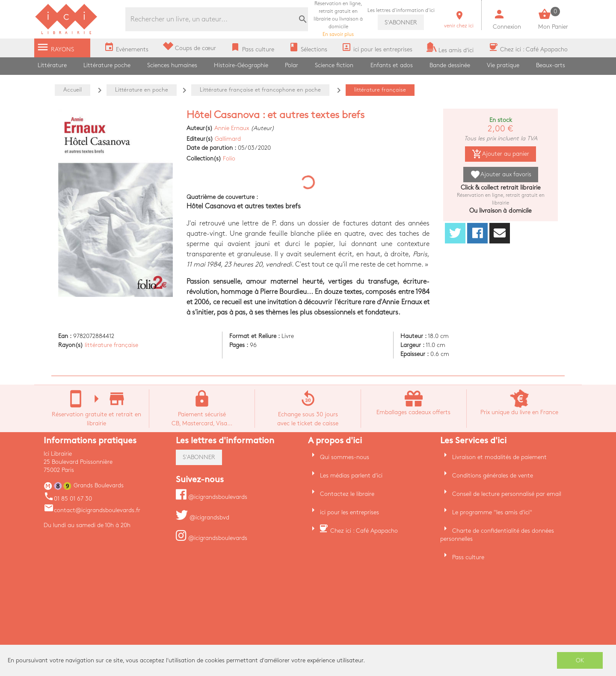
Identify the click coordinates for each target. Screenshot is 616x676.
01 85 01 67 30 (68, 499)
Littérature (52, 65)
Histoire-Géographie (241, 65)
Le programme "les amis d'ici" (492, 512)
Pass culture (468, 557)
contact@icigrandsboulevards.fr (92, 510)
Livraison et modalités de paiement (499, 457)
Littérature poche (107, 65)
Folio (229, 159)
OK (580, 660)
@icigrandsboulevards (212, 497)
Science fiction (334, 65)
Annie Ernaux (232, 128)
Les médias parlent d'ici (351, 476)
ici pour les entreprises (349, 512)
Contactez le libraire (347, 494)
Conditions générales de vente (493, 476)
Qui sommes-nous (345, 457)
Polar (292, 65)
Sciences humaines (172, 65)
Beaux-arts (551, 65)
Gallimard (228, 139)
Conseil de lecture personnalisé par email (507, 494)
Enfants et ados (392, 65)
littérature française (111, 345)
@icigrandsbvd (203, 517)
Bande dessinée (450, 65)
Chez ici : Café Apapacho (364, 531)
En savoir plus (338, 19)
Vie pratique (503, 65)
